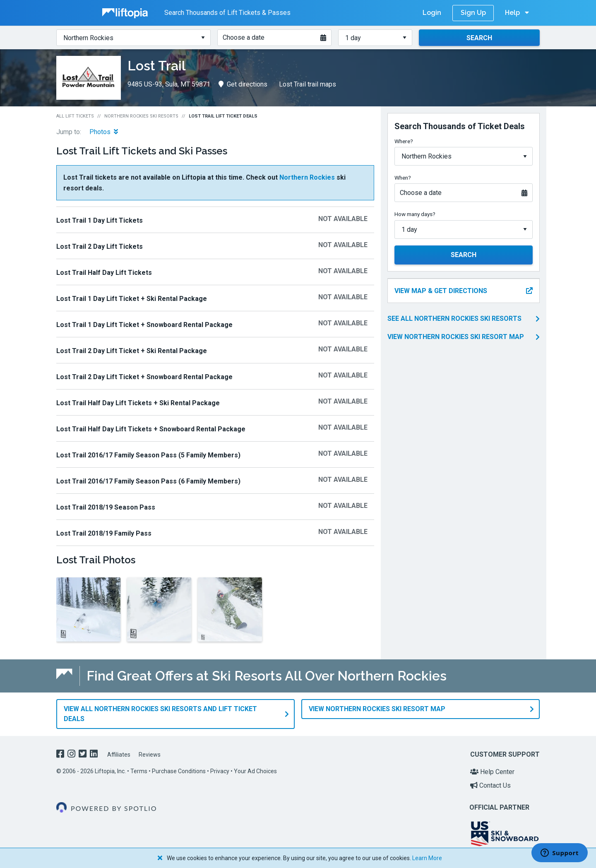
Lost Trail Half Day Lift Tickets (104, 273)
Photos (104, 132)
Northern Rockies (307, 177)
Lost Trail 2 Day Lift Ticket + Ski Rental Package (132, 351)
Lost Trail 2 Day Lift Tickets (100, 246)
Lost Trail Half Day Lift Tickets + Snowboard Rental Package (151, 429)
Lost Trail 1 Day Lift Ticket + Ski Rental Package (132, 299)
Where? (404, 141)
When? (403, 178)
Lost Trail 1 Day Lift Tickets (100, 220)
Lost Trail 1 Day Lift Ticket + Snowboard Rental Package (144, 325)
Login (432, 13)
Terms (139, 771)
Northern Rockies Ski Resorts (141, 116)
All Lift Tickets (75, 116)
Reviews (150, 754)
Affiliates (119, 754)
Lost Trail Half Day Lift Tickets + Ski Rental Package (138, 403)
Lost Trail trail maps (308, 84)
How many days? (415, 214)
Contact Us (490, 785)
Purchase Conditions (179, 771)
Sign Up (473, 13)
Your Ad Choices (255, 771)
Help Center (492, 771)
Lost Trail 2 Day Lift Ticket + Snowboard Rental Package (144, 377)
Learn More (427, 858)
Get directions (243, 84)
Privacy (220, 771)
